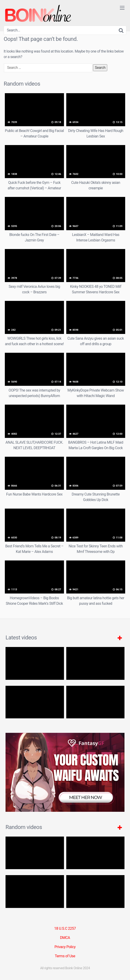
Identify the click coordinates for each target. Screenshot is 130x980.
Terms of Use (65, 956)
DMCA (65, 938)
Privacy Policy (65, 947)
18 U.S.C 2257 (65, 928)
